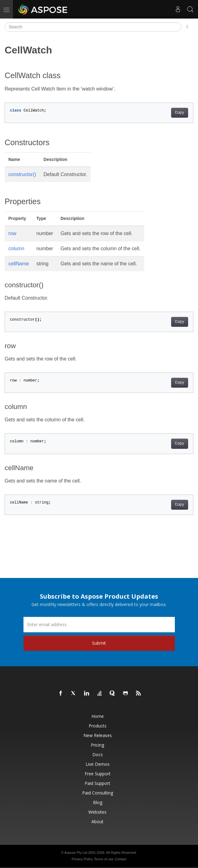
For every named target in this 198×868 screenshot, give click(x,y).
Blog (98, 802)
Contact (120, 859)
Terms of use (104, 859)
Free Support (98, 774)
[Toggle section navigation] (187, 27)
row (12, 233)
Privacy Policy (82, 859)
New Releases (98, 735)
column (16, 249)
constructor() (22, 174)
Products (98, 726)
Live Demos (98, 764)
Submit (99, 643)
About (97, 822)
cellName (19, 264)
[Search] (93, 27)
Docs (98, 754)
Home (98, 716)
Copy (180, 113)
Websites (97, 812)
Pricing (97, 745)
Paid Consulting (98, 793)
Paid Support (97, 783)
